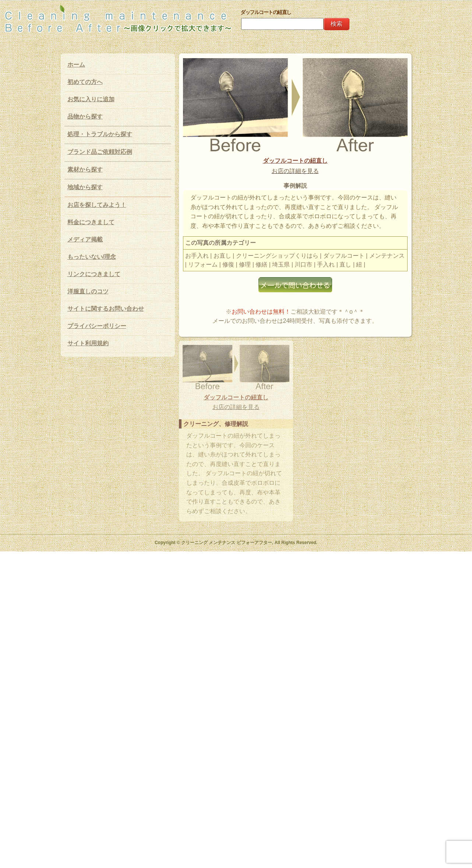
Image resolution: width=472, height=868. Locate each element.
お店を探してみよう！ (97, 205)
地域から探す (85, 187)
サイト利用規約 (88, 343)
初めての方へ (85, 82)
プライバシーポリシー (97, 326)
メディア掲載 (85, 239)
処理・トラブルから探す (100, 134)
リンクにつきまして (94, 274)
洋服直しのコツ (88, 291)
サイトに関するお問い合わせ (106, 309)
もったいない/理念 (92, 257)
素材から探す (85, 170)
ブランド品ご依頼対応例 (100, 152)
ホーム (76, 65)
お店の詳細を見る (295, 171)
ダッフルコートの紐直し (295, 161)
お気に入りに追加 (91, 99)
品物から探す (85, 117)
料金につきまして (91, 222)
